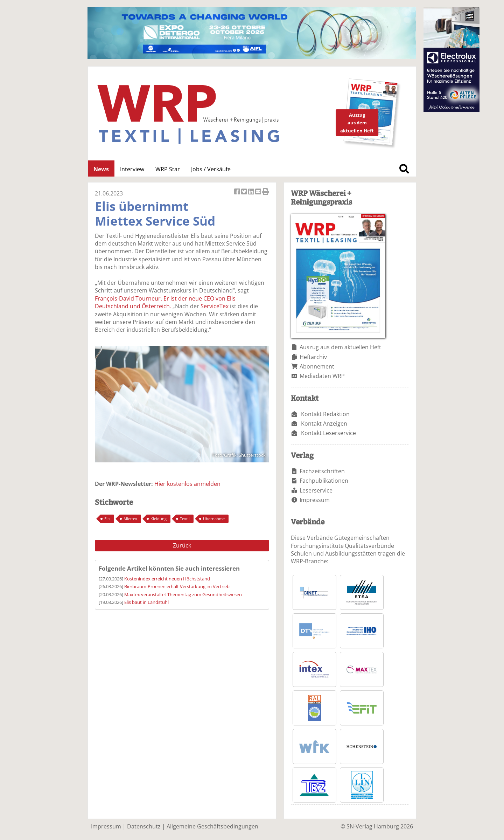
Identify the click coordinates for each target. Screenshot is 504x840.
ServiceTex (215, 306)
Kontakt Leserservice (328, 433)
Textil (185, 519)
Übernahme (214, 519)
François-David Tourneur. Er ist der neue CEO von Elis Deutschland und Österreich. (165, 302)
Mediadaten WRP (322, 376)
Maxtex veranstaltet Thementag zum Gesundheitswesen (183, 594)
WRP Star (168, 169)
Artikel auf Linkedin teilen (252, 192)
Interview (132, 169)
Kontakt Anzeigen (324, 424)
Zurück (182, 545)
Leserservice (316, 490)
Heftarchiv (313, 357)
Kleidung (159, 519)
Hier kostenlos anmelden (187, 484)
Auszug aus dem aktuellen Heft (340, 347)
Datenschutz (144, 826)
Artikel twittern (245, 192)
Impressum (315, 500)
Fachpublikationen (324, 481)
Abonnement (317, 366)
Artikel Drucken (266, 192)
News (101, 169)
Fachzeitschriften (322, 471)
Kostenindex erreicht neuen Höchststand (167, 579)
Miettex (130, 519)
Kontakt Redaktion (325, 414)
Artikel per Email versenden (259, 192)
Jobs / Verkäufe (211, 169)
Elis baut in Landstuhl (146, 602)
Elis (107, 519)
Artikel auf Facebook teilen (238, 192)
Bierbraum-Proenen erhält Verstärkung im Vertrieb (177, 586)
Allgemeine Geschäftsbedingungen (212, 826)
